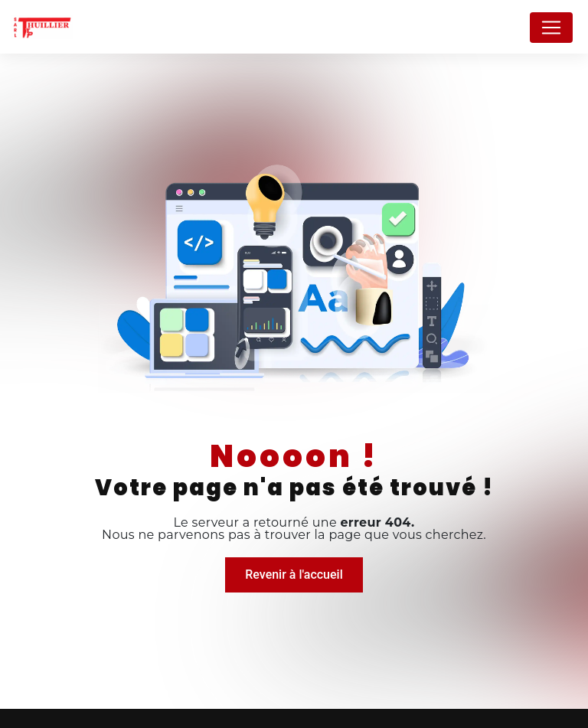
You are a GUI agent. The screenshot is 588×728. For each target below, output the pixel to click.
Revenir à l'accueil (294, 575)
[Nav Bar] (551, 28)
